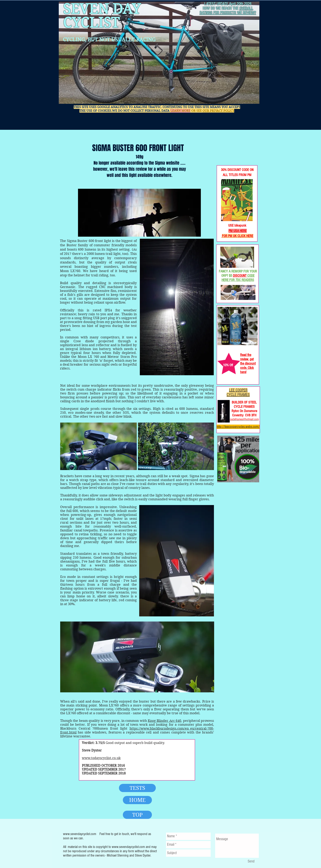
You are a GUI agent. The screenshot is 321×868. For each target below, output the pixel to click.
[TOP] (137, 815)
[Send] (251, 861)
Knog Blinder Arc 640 (164, 721)
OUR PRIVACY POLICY (218, 111)
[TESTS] (137, 788)
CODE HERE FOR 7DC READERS (238, 278)
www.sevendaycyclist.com (80, 834)
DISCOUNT (240, 276)
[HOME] (137, 800)
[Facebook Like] (230, 152)
